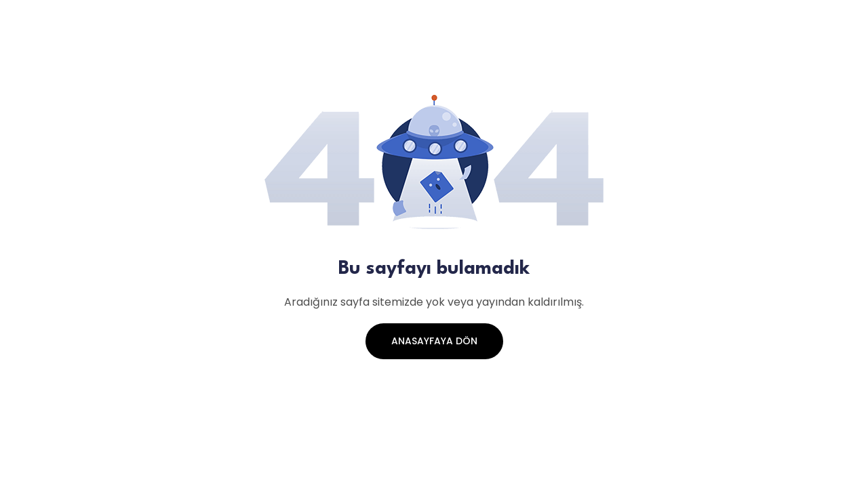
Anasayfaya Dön (434, 341)
